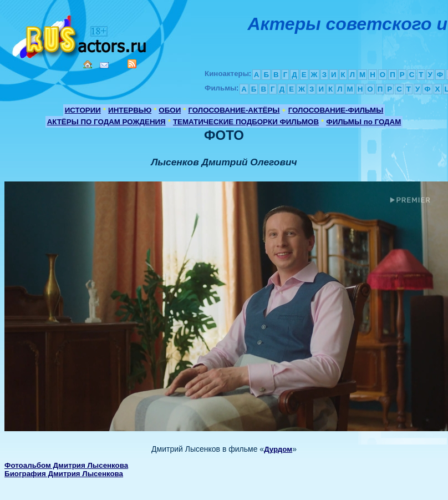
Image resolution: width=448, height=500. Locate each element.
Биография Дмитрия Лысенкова (64, 474)
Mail (104, 65)
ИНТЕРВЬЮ (130, 110)
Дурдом (278, 449)
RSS (132, 64)
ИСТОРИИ (83, 110)
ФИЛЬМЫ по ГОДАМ (363, 122)
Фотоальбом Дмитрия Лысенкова (66, 465)
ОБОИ (170, 110)
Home (88, 64)
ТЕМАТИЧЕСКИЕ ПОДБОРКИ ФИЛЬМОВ (246, 122)
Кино (80, 35)
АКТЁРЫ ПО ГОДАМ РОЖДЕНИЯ (106, 122)
